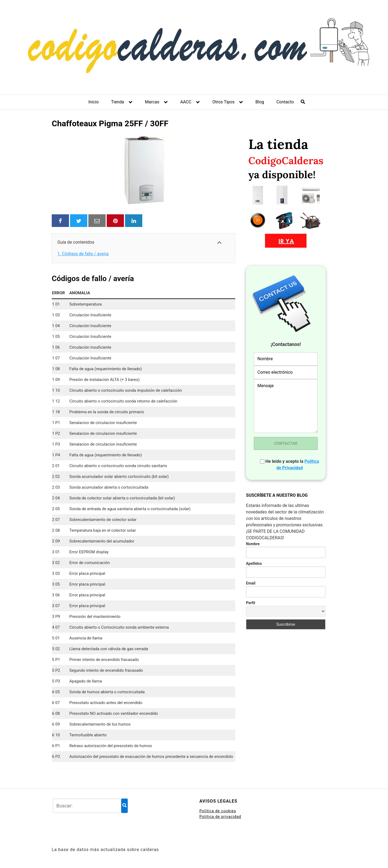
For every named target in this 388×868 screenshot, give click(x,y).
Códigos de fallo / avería (83, 254)
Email (251, 583)
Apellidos (254, 563)
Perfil (251, 603)
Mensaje (286, 406)
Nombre (253, 544)
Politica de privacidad (220, 817)
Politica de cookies (218, 811)
